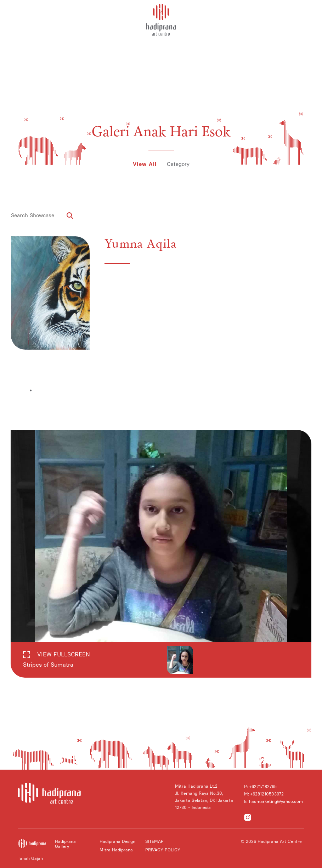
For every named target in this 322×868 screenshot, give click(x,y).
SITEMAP (154, 841)
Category (178, 164)
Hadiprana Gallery (65, 844)
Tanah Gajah (30, 858)
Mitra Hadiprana (116, 850)
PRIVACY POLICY (163, 850)
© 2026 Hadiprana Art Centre (271, 841)
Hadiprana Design (117, 841)
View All (145, 164)
